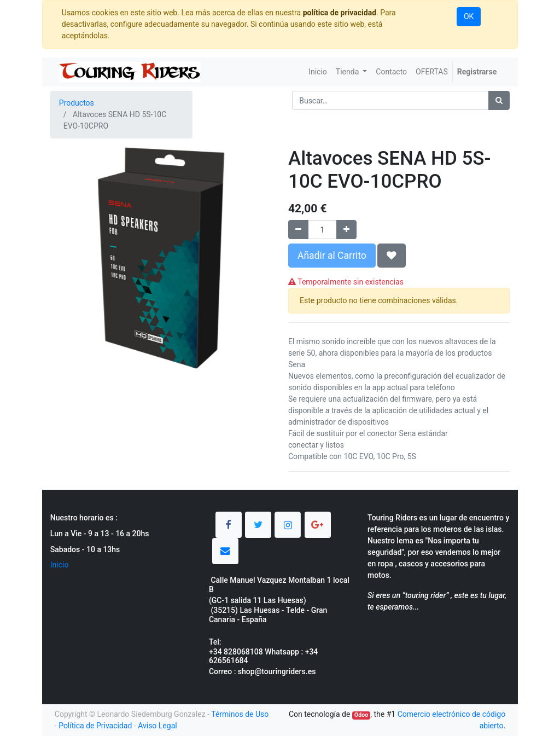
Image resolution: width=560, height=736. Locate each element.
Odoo (361, 715)
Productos (77, 103)
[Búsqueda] (499, 100)
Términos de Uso (240, 714)
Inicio (60, 565)
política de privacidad (340, 13)
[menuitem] (318, 72)
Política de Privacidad (95, 726)
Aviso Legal (157, 726)
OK (469, 16)
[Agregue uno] (346, 230)
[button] (392, 256)
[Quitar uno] (298, 230)
